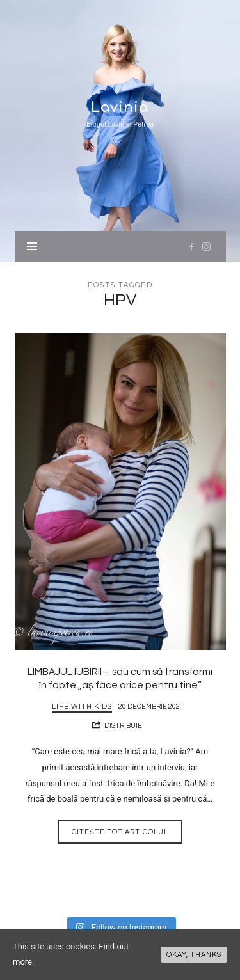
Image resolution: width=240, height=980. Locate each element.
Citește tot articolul (120, 832)
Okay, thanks (194, 955)
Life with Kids (82, 707)
